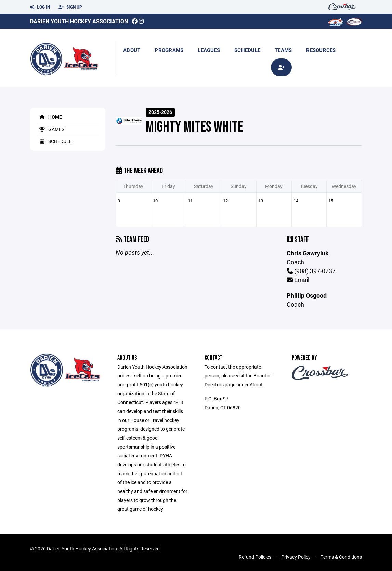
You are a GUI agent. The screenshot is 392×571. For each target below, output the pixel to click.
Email (298, 280)
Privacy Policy (296, 557)
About (132, 50)
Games (51, 129)
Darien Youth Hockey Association (79, 21)
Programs (169, 50)
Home (49, 117)
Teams (283, 50)
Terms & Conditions (341, 557)
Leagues (209, 50)
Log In (40, 7)
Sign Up (70, 7)
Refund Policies (255, 557)
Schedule (247, 50)
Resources (321, 50)
